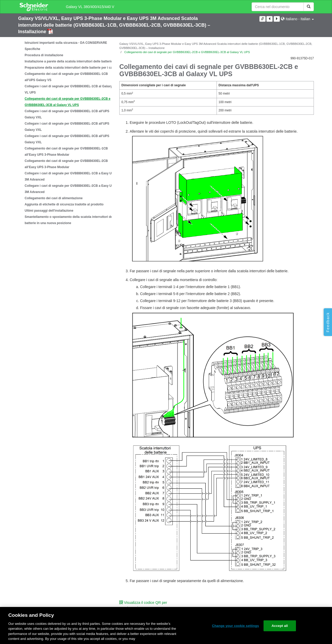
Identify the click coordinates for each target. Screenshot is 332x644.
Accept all (280, 626)
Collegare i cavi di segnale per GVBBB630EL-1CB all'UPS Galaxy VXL (67, 114)
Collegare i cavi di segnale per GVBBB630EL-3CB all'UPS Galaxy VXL (67, 139)
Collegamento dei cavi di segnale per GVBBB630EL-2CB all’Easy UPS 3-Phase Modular (66, 164)
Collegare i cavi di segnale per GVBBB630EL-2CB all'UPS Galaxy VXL (67, 127)
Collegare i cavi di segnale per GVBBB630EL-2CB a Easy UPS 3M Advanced (70, 189)
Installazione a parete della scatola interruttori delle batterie (69, 61)
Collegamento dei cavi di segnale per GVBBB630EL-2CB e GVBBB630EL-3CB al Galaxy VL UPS (68, 102)
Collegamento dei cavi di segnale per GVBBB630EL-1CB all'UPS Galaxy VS (66, 77)
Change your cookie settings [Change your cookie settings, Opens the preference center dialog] (235, 626)
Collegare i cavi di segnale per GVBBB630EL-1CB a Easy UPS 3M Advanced (70, 176)
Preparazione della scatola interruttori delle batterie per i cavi (70, 68)
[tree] (65, 133)
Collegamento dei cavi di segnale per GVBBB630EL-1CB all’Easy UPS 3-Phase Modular (66, 152)
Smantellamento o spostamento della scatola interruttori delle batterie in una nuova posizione (70, 220)
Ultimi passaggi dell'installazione (49, 211)
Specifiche (32, 49)
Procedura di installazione (44, 55)
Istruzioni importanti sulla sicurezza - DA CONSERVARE (66, 43)
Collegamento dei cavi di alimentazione (54, 198)
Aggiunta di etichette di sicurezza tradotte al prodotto (64, 204)
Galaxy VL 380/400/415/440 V (90, 7)
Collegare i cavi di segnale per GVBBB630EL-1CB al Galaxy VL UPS (68, 89)
